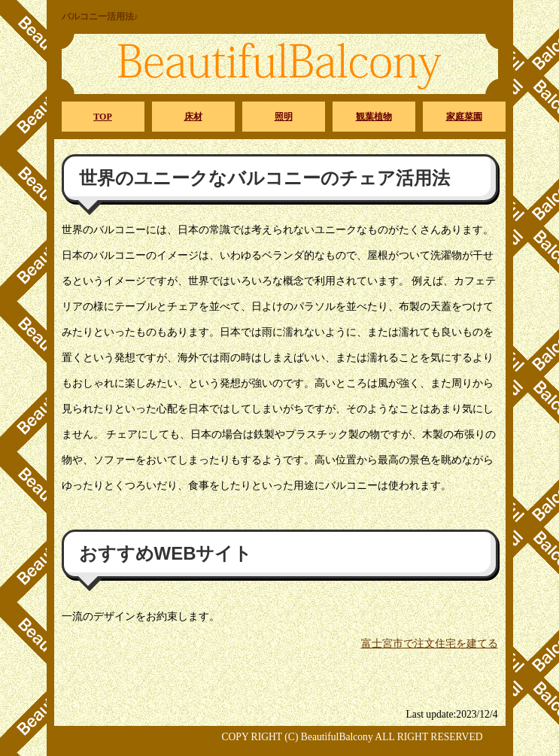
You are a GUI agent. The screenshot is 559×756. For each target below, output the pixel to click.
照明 (284, 117)
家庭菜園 (464, 117)
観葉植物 (374, 117)
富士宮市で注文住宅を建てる (430, 644)
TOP (102, 117)
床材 (193, 117)
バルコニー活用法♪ (100, 17)
